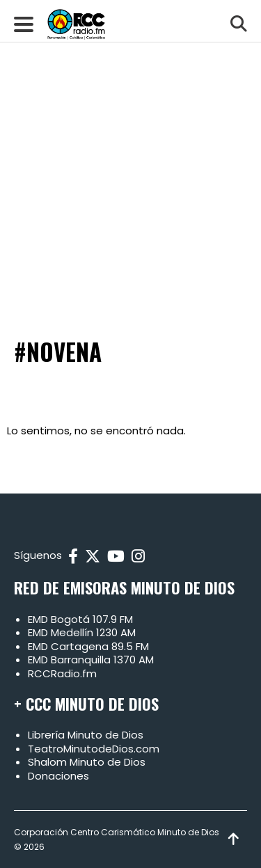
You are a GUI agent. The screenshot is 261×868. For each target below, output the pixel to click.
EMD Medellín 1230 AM (82, 632)
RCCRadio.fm (62, 673)
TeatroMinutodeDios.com (94, 749)
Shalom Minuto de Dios (87, 762)
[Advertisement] (130, 137)
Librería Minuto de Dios (86, 735)
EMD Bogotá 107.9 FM (80, 619)
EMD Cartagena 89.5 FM (88, 646)
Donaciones (58, 776)
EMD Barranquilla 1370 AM (91, 660)
